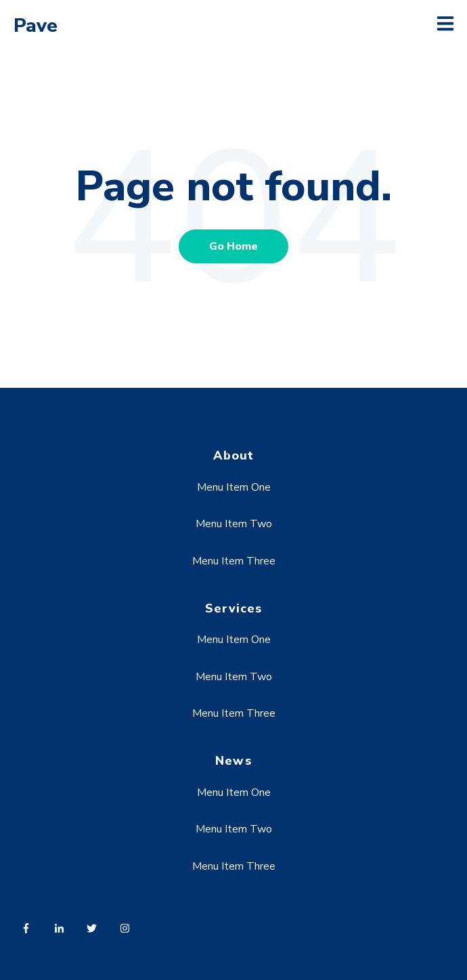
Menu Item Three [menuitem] (234, 561)
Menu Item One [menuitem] (234, 487)
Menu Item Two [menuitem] (234, 524)
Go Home (234, 246)
